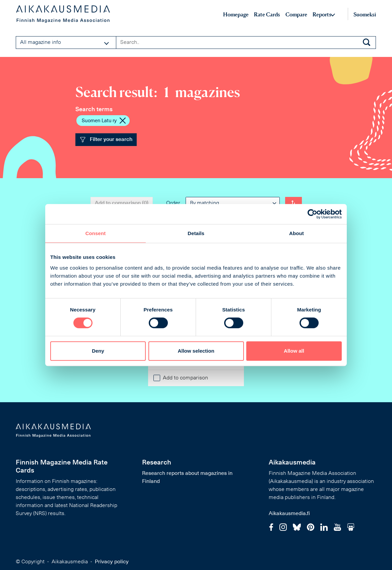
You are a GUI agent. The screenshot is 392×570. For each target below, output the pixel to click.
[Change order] (293, 203)
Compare (296, 14)
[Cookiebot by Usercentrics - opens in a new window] (312, 214)
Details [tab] (196, 233)
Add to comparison (185, 378)
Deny (98, 351)
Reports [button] (322, 14)
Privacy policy (112, 562)
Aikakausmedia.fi (289, 514)
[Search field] (246, 43)
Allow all (294, 351)
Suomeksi (365, 14)
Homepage (236, 14)
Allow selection (196, 351)
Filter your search (106, 140)
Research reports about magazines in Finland (187, 478)
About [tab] (297, 233)
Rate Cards (267, 14)
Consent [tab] (96, 233)
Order (173, 203)
